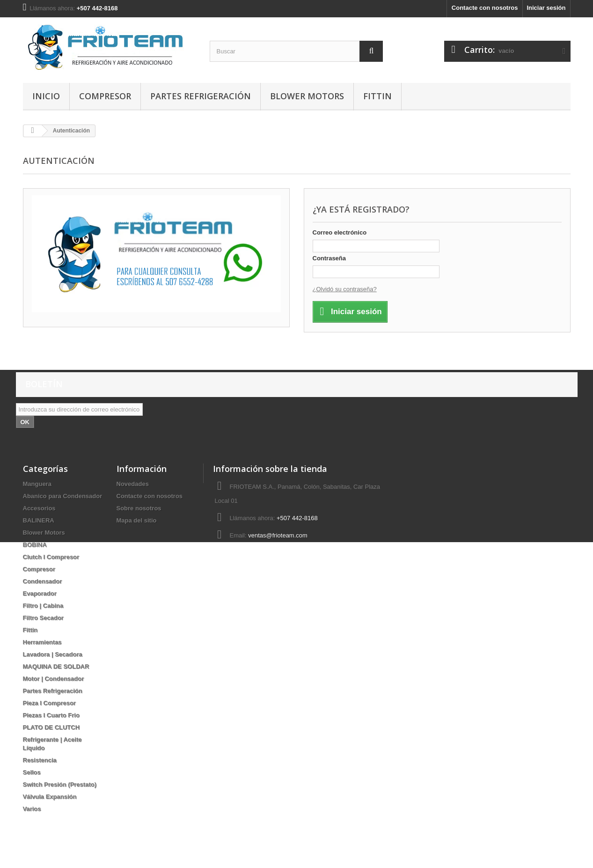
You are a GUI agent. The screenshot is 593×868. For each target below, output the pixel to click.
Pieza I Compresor (49, 703)
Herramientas (42, 642)
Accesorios (39, 508)
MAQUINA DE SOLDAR (56, 666)
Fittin (377, 96)
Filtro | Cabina (43, 606)
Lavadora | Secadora (53, 654)
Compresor (105, 96)
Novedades (133, 484)
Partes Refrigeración (201, 96)
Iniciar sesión (546, 8)
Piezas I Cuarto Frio (51, 715)
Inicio (46, 96)
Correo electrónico (340, 232)
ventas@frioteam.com (278, 535)
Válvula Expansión (50, 797)
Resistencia (40, 760)
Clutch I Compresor (51, 557)
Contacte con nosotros (485, 8)
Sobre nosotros (139, 508)
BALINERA (39, 520)
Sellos (32, 772)
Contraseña (329, 258)
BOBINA (35, 545)
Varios (32, 809)
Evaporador (40, 593)
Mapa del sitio (137, 520)
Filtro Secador (43, 618)
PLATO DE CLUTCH (51, 727)
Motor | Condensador (54, 679)
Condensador (43, 581)
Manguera (37, 484)
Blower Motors (307, 96)
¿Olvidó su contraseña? (345, 289)
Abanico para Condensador (63, 496)
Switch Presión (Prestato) (60, 784)
